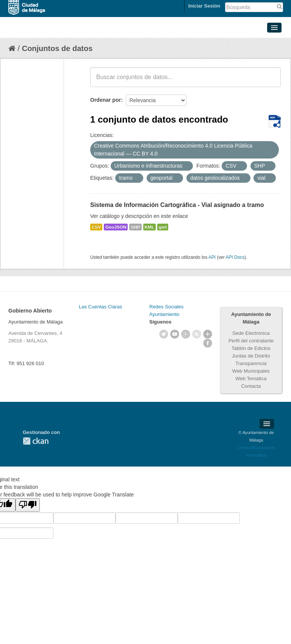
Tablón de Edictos (251, 348)
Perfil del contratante (251, 341)
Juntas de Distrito (251, 356)
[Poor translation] (28, 505)
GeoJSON (116, 227)
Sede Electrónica (251, 333)
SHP (135, 227)
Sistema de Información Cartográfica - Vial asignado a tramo (177, 205)
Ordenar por (106, 100)
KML (150, 227)
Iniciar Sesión (204, 6)
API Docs (235, 257)
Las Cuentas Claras (100, 307)
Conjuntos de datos (57, 48)
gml (163, 227)
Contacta (251, 386)
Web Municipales (251, 371)
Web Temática (251, 379)
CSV (96, 227)
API (212, 257)
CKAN (36, 441)
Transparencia (251, 363)
